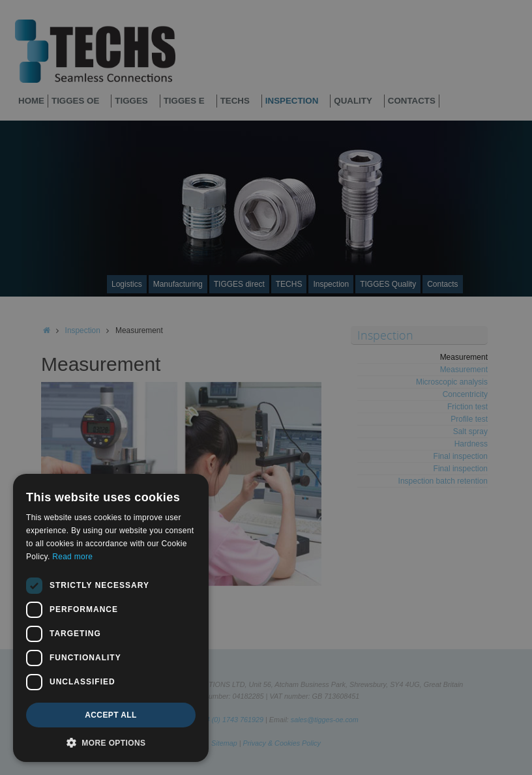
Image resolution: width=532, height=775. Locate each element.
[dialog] (111, 618)
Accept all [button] (111, 715)
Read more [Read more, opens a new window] (72, 557)
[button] (111, 742)
